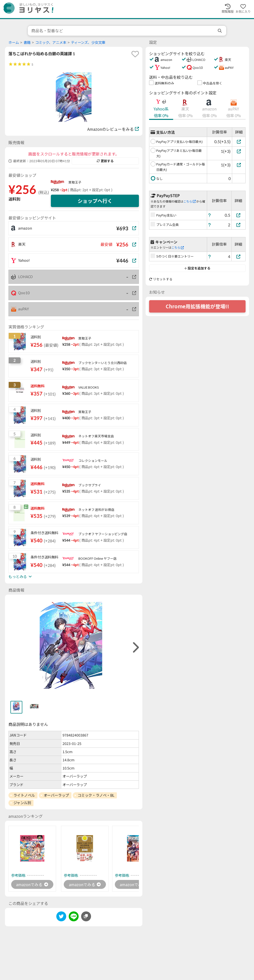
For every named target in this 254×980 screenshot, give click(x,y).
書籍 (27, 42)
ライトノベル (24, 795)
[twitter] (61, 917)
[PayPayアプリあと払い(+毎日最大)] (239, 151)
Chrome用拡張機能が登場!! (197, 306)
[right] (135, 648)
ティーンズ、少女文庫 (88, 42)
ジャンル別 (22, 803)
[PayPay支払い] (239, 215)
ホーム (14, 42)
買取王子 (75, 182)
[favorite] (135, 54)
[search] (220, 31)
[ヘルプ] (210, 215)
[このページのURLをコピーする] (86, 916)
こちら (190, 201)
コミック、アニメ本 (51, 42)
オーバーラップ (56, 795)
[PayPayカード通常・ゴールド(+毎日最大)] (239, 165)
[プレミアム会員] (239, 225)
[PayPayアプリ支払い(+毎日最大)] (239, 142)
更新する (105, 161)
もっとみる (20, 577)
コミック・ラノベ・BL (96, 795)
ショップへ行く (95, 201)
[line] (74, 917)
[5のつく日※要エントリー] (239, 256)
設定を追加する (197, 268)
